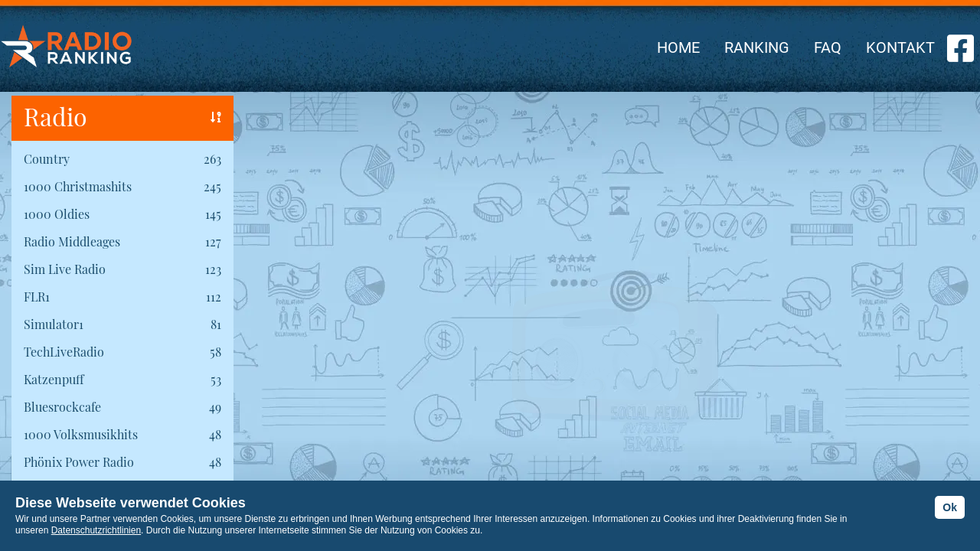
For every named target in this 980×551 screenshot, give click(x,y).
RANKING (757, 47)
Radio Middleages (72, 241)
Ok (950, 507)
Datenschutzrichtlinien (96, 530)
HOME (678, 47)
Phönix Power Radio (79, 462)
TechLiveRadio (64, 352)
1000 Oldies (57, 214)
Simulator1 (54, 324)
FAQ (828, 47)
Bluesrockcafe (62, 407)
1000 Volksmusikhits (81, 434)
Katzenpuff (54, 379)
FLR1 (37, 297)
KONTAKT (900, 47)
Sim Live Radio (65, 269)
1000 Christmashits (78, 186)
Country (47, 159)
